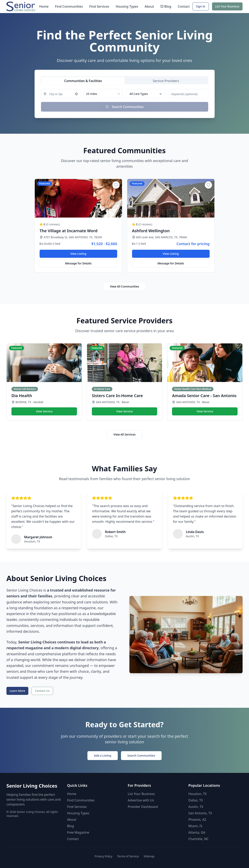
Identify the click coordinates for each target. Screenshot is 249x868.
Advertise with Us (141, 800)
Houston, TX (197, 794)
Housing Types (127, 6)
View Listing (78, 254)
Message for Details (78, 263)
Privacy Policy (103, 856)
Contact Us (42, 691)
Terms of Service (128, 856)
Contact (184, 6)
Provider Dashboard (143, 807)
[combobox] (103, 94)
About (149, 6)
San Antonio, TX (200, 813)
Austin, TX (196, 807)
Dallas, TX (196, 800)
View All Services (125, 434)
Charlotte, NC (198, 839)
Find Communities (69, 6)
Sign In (201, 6)
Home (44, 6)
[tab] (83, 81)
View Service (44, 411)
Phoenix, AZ (197, 820)
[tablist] (125, 80)
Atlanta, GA (197, 832)
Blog (166, 6)
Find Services (99, 6)
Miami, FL (196, 826)
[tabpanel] (125, 100)
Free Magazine (78, 832)
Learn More (17, 691)
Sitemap (149, 856)
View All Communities (124, 286)
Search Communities (141, 756)
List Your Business (227, 6)
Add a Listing (102, 756)
